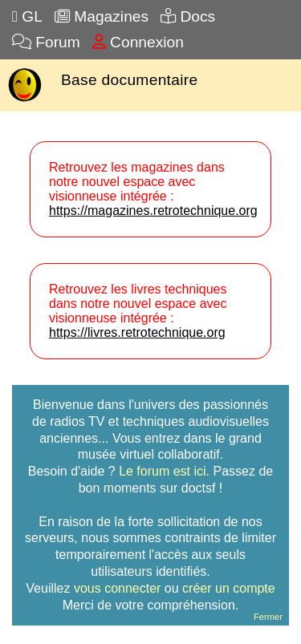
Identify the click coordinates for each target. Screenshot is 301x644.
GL (27, 16)
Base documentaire (129, 80)
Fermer (268, 617)
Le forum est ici (162, 471)
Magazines (102, 16)
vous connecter (118, 588)
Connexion (138, 42)
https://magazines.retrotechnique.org (153, 211)
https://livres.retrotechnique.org (137, 332)
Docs (188, 16)
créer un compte (229, 588)
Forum (46, 42)
